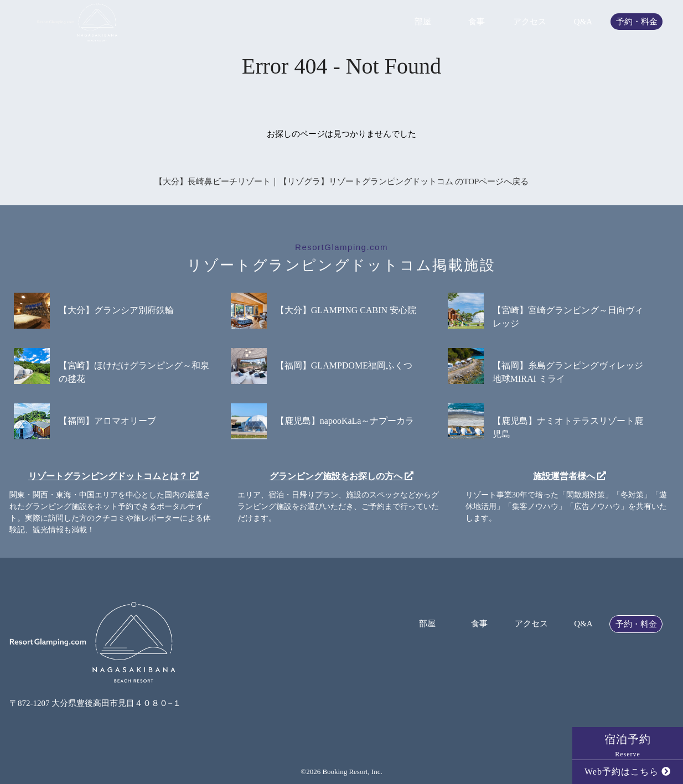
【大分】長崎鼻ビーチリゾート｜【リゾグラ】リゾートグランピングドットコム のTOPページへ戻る (342, 181)
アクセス (530, 22)
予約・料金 (637, 22)
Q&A (583, 22)
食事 (477, 22)
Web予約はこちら (628, 772)
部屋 (423, 22)
